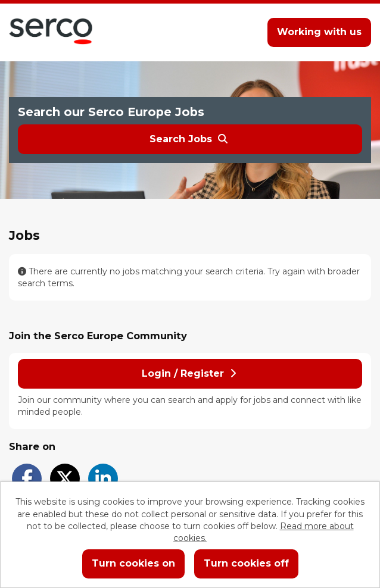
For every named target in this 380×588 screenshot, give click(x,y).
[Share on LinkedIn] (103, 478)
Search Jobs (189, 139)
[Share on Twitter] (65, 478)
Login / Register (189, 373)
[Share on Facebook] (27, 478)
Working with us (319, 32)
